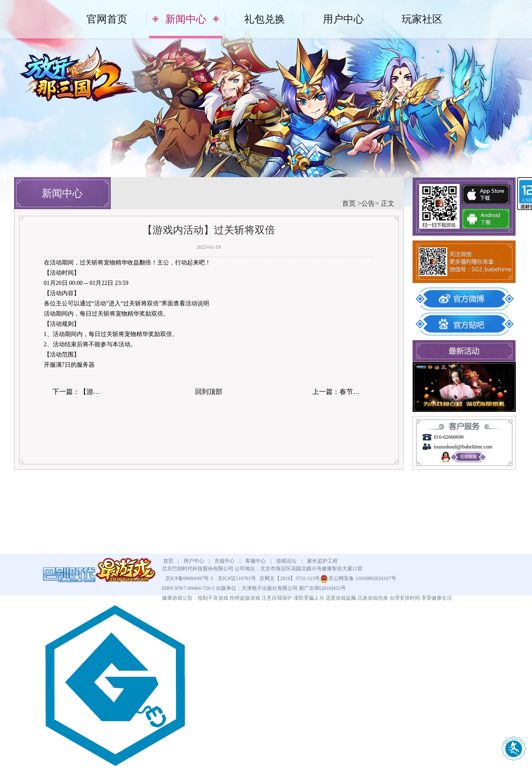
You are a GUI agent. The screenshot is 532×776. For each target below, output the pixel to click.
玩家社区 (422, 19)
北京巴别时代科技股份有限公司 (198, 569)
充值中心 (224, 561)
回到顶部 (209, 392)
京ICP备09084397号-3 (189, 578)
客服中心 (256, 561)
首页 (350, 203)
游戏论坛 (286, 561)
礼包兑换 (265, 19)
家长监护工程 (322, 561)
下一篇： (79, 392)
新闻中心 (186, 19)
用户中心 (343, 19)
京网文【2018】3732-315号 (290, 578)
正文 (387, 203)
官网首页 (107, 19)
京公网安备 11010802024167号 (358, 578)
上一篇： (339, 392)
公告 (368, 203)
